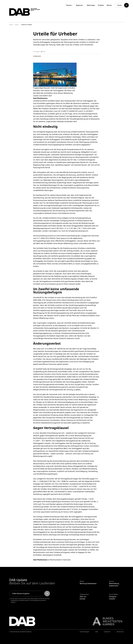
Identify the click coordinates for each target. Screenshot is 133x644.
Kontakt (82, 599)
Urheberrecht (37, 56)
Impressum (107, 632)
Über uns (83, 597)
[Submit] (47, 594)
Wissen (109, 5)
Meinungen (91, 5)
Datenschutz (120, 632)
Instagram (113, 597)
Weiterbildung (114, 583)
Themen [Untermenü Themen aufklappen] (70, 5)
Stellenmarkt (114, 586)
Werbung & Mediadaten (88, 583)
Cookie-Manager (84, 632)
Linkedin (112, 599)
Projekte (101, 5)
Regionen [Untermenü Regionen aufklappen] (80, 5)
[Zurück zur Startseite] (29, 14)
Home (11, 25)
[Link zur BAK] (106, 621)
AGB (97, 632)
